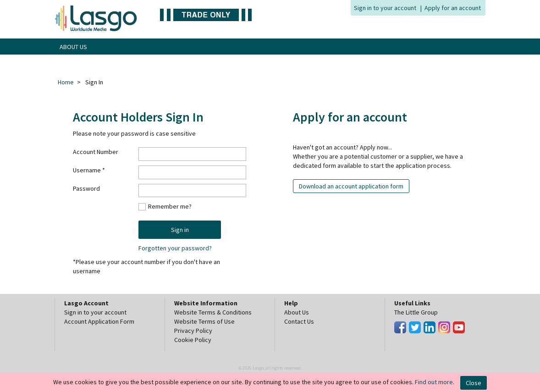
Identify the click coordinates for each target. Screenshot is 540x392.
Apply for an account (453, 8)
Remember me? (170, 206)
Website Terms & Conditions (213, 312)
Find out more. (435, 382)
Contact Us (299, 321)
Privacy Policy (193, 331)
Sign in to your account (385, 8)
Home (66, 82)
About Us (297, 312)
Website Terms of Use (204, 321)
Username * (89, 170)
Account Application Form (99, 321)
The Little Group (416, 312)
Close (474, 383)
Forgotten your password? (175, 248)
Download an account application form (351, 186)
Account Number (96, 152)
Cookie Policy (193, 340)
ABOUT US (73, 47)
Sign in (180, 230)
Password (86, 188)
